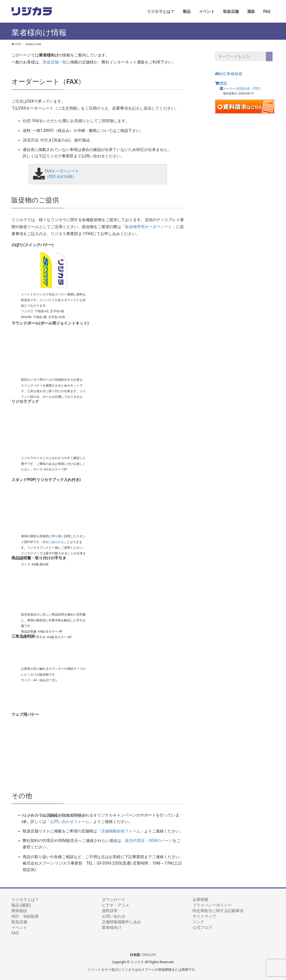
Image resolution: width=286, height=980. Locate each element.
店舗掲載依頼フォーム (121, 831)
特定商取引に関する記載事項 (218, 911)
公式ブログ (202, 927)
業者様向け (112, 927)
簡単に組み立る (53, 542)
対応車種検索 (229, 74)
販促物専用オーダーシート (149, 227)
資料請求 (110, 911)
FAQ (15, 933)
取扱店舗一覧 (55, 62)
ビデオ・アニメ (116, 905)
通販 (221, 83)
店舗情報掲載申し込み (121, 922)
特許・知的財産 (25, 916)
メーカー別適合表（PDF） (241, 88)
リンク (198, 922)
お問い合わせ (114, 916)
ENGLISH (149, 955)
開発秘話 (19, 911)
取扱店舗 (19, 922)
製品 (15, 905)
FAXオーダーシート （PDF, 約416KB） (62, 174)
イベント (19, 927)
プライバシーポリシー (212, 905)
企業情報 (200, 899)
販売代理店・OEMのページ (149, 841)
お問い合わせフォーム (70, 822)
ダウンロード (114, 899)
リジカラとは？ (25, 899)
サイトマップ (204, 916)
